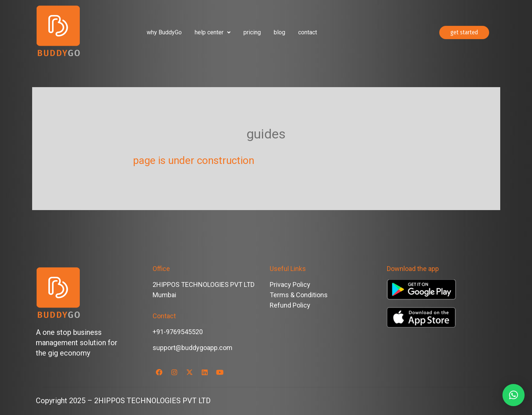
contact (308, 32)
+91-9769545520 (178, 332)
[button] (213, 32)
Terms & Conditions (299, 295)
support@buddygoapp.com (192, 348)
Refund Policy (290, 305)
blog (279, 32)
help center (213, 32)
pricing (252, 32)
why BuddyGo (164, 32)
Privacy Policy (290, 284)
